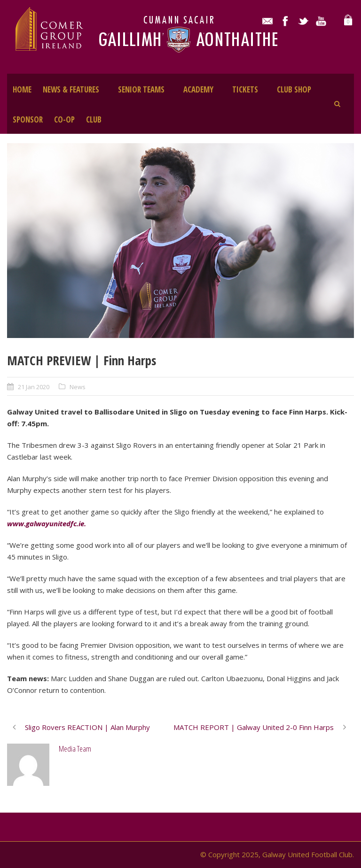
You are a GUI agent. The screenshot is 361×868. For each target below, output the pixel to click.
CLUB (94, 119)
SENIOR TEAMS (141, 89)
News (78, 387)
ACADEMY (198, 89)
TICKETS (245, 89)
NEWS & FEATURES (71, 89)
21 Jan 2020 (34, 387)
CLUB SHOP (294, 89)
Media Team (75, 749)
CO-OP (64, 119)
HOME (22, 89)
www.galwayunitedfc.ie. (47, 523)
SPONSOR (28, 119)
